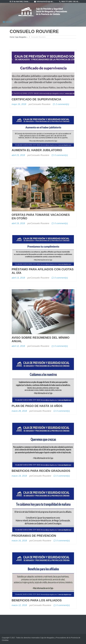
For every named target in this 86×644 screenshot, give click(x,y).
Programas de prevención (34, 536)
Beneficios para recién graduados (41, 471)
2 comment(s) (61, 104)
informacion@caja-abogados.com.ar (50, 2)
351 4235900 (78, 2)
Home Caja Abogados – (19, 37)
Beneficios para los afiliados (37, 600)
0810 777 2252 (67, 2)
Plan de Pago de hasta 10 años (37, 406)
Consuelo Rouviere (41, 104)
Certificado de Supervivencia (36, 99)
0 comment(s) (60, 155)
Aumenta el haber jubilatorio (37, 150)
